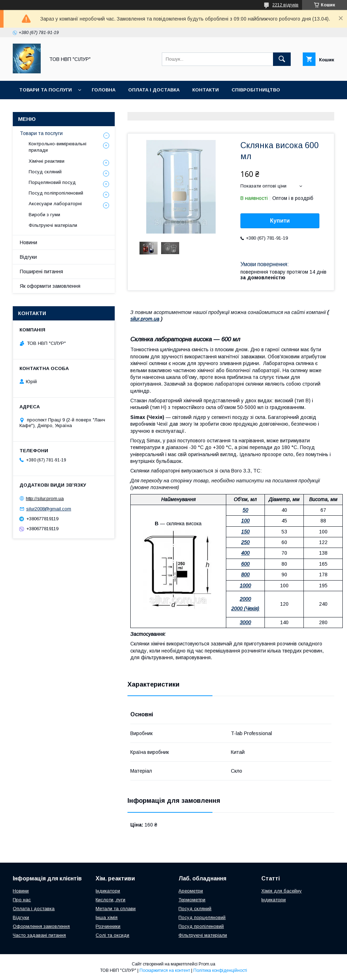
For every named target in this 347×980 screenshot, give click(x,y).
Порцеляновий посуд (52, 182)
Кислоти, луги (110, 900)
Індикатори (108, 891)
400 (245, 553)
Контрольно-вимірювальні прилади (58, 147)
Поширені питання (41, 271)
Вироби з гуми (44, 215)
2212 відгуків (285, 5)
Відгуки (28, 257)
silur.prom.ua (145, 319)
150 (245, 532)
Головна (104, 90)
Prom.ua (207, 964)
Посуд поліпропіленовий (56, 193)
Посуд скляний (45, 172)
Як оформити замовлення (50, 286)
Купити (280, 221)
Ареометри (191, 891)
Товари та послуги (45, 90)
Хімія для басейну (281, 891)
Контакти (206, 90)
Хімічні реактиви (47, 161)
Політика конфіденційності (220, 970)
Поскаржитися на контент (165, 970)
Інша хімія (107, 917)
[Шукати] (282, 59)
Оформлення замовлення (41, 926)
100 (245, 521)
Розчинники (108, 926)
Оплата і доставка (154, 90)
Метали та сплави (116, 909)
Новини (29, 242)
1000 (245, 586)
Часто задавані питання (39, 935)
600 (245, 564)
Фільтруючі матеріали (53, 225)
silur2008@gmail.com (49, 509)
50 (245, 510)
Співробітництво (256, 90)
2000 (245, 599)
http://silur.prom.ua (45, 499)
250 (245, 542)
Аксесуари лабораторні (55, 204)
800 (245, 575)
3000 (245, 622)
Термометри (192, 900)
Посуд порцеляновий (202, 917)
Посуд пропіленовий (201, 926)
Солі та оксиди (112, 935)
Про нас (22, 900)
